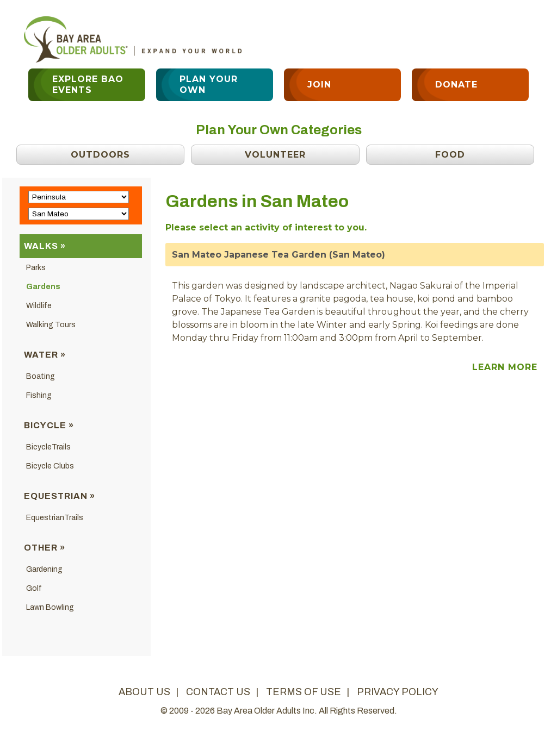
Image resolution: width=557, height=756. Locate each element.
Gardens (43, 287)
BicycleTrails (48, 447)
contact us (218, 692)
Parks (36, 268)
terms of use (304, 692)
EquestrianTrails (55, 518)
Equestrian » (60, 496)
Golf (34, 588)
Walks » (45, 246)
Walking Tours (51, 325)
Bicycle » (49, 425)
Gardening (44, 569)
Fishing (39, 395)
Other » (45, 548)
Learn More (505, 367)
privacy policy (398, 692)
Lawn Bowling (50, 607)
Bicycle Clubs (50, 466)
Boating (41, 376)
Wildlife (39, 306)
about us (144, 692)
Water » (45, 355)
